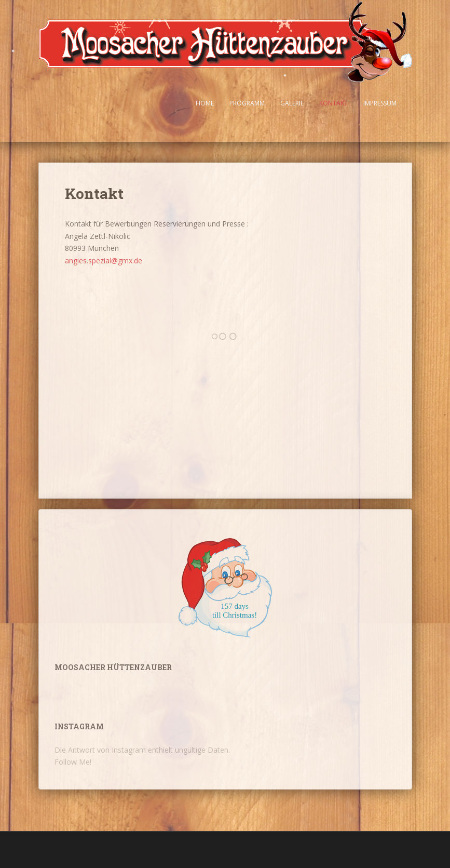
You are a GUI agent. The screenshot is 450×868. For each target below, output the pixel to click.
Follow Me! (73, 762)
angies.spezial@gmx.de (104, 261)
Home (205, 103)
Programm (247, 103)
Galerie (292, 103)
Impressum (380, 103)
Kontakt (333, 103)
